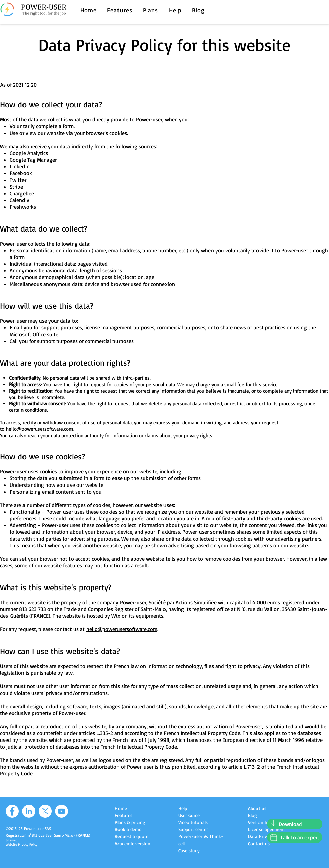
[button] (120, 10)
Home (121, 808)
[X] (45, 811)
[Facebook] (12, 811)
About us (257, 808)
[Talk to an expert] (295, 837)
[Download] (295, 824)
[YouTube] (62, 811)
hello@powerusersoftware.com (40, 429)
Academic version (133, 843)
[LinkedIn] (29, 811)
